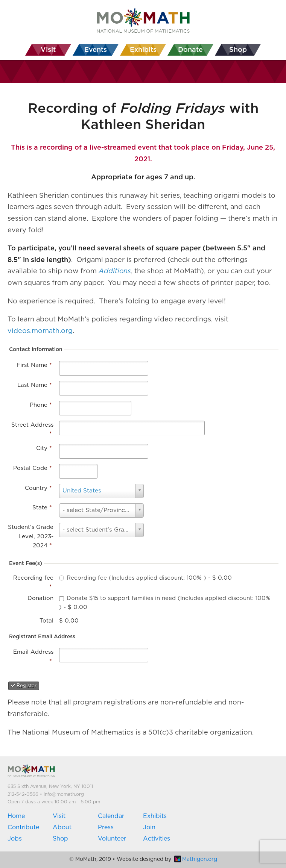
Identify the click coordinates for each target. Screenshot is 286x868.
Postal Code (32, 468)
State (42, 508)
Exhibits (155, 816)
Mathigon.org (196, 859)
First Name (34, 365)
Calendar (111, 816)
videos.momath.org (40, 331)
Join (149, 827)
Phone (41, 405)
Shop (60, 839)
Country (38, 488)
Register (24, 686)
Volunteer (112, 839)
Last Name (34, 385)
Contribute (23, 827)
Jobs (15, 839)
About (62, 827)
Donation (40, 598)
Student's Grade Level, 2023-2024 (31, 536)
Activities (157, 839)
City (44, 448)
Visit (59, 816)
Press (106, 827)
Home (16, 816)
